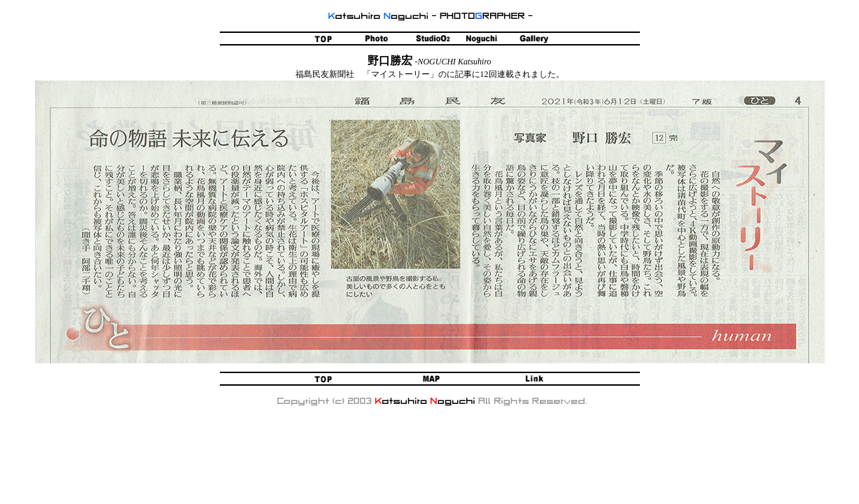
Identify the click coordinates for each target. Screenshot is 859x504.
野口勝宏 (390, 61)
